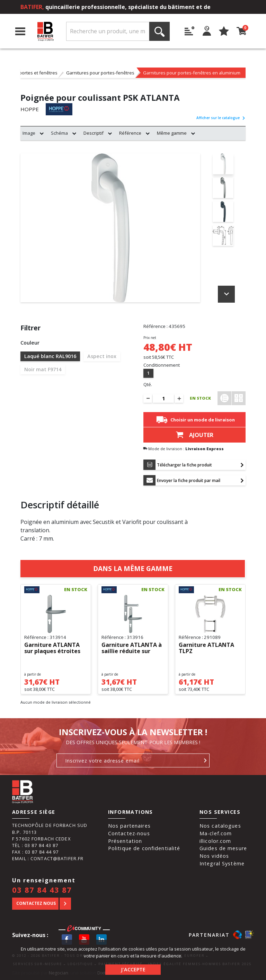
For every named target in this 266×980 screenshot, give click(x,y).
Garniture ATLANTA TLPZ (206, 648)
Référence (130, 133)
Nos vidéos (214, 856)
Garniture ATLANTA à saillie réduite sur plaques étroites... (132, 648)
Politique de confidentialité (144, 848)
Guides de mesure (223, 848)
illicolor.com (215, 841)
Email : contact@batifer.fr (48, 858)
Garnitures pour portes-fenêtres (100, 73)
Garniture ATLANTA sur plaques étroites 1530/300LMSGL (52, 648)
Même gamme (172, 133)
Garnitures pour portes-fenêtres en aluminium (192, 73)
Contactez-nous (129, 833)
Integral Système (222, 863)
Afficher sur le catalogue (221, 118)
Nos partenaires (129, 826)
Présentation (125, 841)
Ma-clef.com (216, 833)
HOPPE (30, 109)
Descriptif (94, 133)
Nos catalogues (220, 826)
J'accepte (133, 969)
